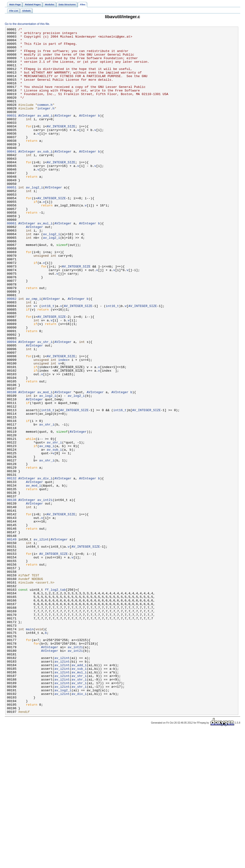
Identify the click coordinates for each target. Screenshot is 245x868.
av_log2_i (34, 220)
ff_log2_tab (55, 702)
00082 (12, 353)
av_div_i (45, 569)
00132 (12, 569)
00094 (12, 405)
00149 (12, 642)
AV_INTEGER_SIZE (61, 146)
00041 (12, 176)
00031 (12, 133)
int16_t (48, 362)
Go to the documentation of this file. (27, 24)
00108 (12, 465)
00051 (12, 220)
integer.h (46, 125)
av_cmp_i (33, 353)
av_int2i (45, 595)
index (63, 426)
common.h (45, 120)
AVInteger (27, 133)
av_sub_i (45, 176)
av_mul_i (45, 263)
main (30, 750)
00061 (12, 263)
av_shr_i (45, 405)
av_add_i (45, 133)
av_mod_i (45, 465)
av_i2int (41, 642)
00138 (12, 595)
